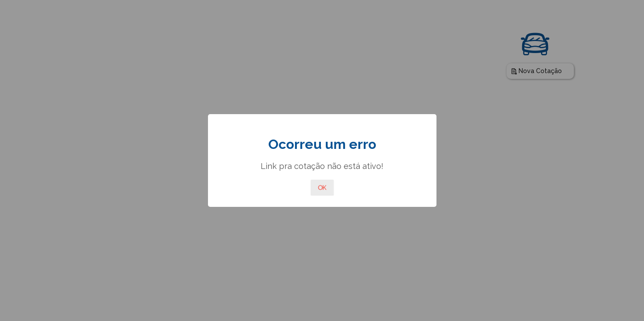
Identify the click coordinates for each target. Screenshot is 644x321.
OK (322, 188)
